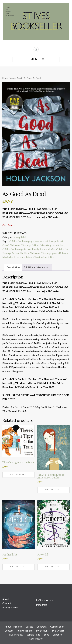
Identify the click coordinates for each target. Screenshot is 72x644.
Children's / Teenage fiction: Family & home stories (29, 249)
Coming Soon (57, 627)
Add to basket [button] (19, 475)
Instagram (41, 605)
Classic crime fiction (44, 257)
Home (5, 78)
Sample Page (33, 635)
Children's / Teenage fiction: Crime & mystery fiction (37, 245)
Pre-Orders (58, 631)
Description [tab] (13, 267)
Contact (7, 603)
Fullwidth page (25, 631)
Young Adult (16, 78)
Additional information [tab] (36, 267)
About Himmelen (13, 627)
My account (42, 631)
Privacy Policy (10, 607)
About (6, 599)
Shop (46, 635)
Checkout (42, 627)
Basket (29, 627)
